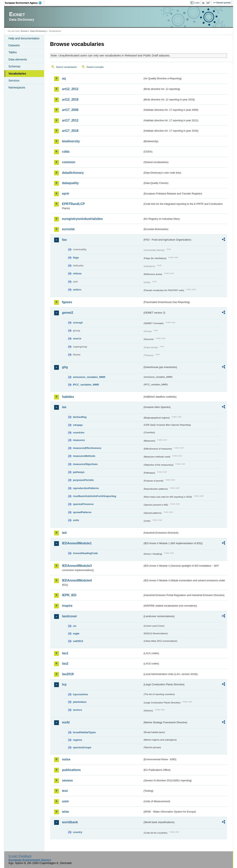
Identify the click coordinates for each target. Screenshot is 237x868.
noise (66, 759)
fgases (67, 302)
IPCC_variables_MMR (86, 385)
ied (64, 533)
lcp (64, 684)
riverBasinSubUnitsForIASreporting (95, 496)
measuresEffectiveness (87, 448)
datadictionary (73, 173)
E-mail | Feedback (20, 856)
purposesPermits (83, 480)
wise (66, 812)
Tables (13, 52)
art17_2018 (70, 131)
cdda (66, 152)
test (65, 791)
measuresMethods (84, 456)
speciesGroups (82, 747)
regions (78, 740)
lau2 (65, 664)
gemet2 (68, 313)
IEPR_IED (69, 595)
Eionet (24, 31)
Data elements (18, 59)
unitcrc (77, 290)
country (78, 832)
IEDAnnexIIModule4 (77, 580)
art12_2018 (70, 100)
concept (78, 323)
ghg (65, 367)
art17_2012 (70, 120)
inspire (67, 606)
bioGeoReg (80, 417)
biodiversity (71, 141)
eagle (76, 634)
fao (64, 240)
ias (64, 407)
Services (14, 81)
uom (65, 801)
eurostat (68, 229)
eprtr (66, 194)
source (77, 338)
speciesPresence (83, 504)
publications (71, 770)
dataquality (70, 183)
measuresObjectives (85, 464)
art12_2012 (70, 89)
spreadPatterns (82, 512)
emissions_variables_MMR (89, 377)
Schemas (15, 66)
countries (79, 433)
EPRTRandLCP (74, 204)
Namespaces (17, 87)
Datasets (14, 45)
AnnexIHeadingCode (85, 553)
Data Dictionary (38, 31)
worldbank (70, 822)
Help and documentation (24, 38)
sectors (78, 710)
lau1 (65, 653)
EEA (25, 3)
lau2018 (68, 674)
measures (79, 440)
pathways (79, 472)
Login (197, 3)
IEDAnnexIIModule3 (77, 566)
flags (76, 258)
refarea (77, 273)
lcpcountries (81, 694)
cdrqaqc (78, 425)
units (76, 520)
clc (75, 626)
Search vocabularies (66, 67)
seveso (67, 780)
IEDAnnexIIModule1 (77, 543)
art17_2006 (70, 110)
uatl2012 (78, 641)
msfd (66, 722)
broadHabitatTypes (84, 732)
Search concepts (95, 67)
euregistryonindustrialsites (82, 219)
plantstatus (80, 702)
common (69, 162)
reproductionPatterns (86, 488)
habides (68, 397)
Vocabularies (17, 74)
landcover (70, 616)
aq (64, 78)
